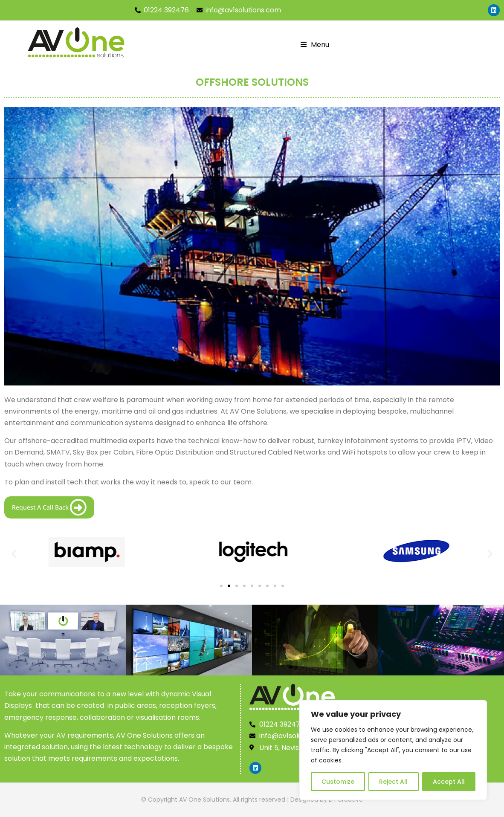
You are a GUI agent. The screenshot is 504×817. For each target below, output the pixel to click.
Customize (338, 782)
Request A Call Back (49, 507)
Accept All (449, 782)
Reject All (393, 782)
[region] (393, 750)
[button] (14, 554)
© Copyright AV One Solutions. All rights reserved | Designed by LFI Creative (252, 800)
